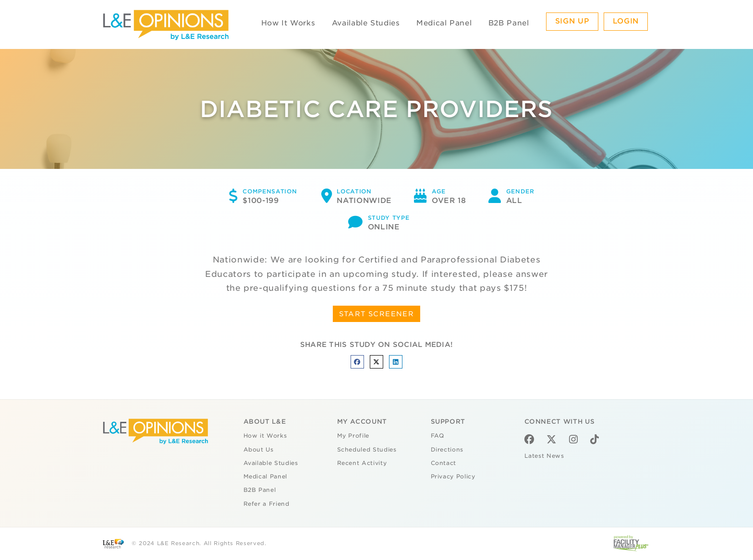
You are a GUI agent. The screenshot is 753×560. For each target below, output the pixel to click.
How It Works (288, 23)
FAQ (437, 436)
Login (626, 21)
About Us (259, 450)
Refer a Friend (267, 504)
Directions (447, 450)
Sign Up (572, 21)
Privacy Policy (453, 477)
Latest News (544, 456)
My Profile (353, 436)
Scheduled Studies (367, 450)
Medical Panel (444, 23)
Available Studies (366, 23)
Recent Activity (362, 463)
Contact (444, 463)
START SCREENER (377, 314)
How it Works (265, 436)
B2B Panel (509, 23)
